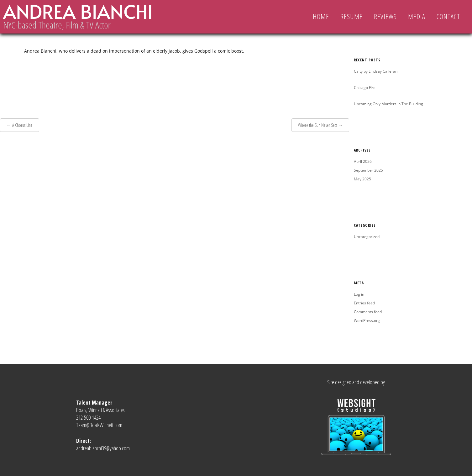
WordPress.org (367, 321)
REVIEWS (385, 16)
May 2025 (362, 179)
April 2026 (363, 161)
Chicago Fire (365, 88)
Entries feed (364, 303)
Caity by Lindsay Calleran (376, 71)
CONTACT (448, 16)
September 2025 (368, 170)
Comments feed (368, 312)
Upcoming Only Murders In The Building (388, 104)
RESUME (351, 16)
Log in (359, 294)
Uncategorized (367, 237)
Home (321, 16)
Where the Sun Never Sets (317, 125)
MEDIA (417, 16)
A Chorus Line (22, 125)
